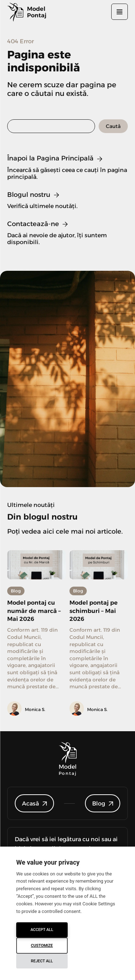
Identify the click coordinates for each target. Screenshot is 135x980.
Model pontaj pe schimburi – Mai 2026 (94, 611)
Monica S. (35, 709)
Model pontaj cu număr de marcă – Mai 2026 (34, 611)
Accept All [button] (42, 930)
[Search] (113, 126)
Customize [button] (42, 946)
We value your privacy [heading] (48, 862)
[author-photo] (15, 709)
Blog (16, 591)
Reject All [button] (42, 961)
